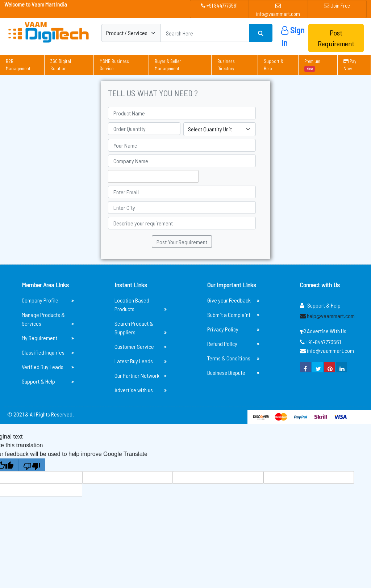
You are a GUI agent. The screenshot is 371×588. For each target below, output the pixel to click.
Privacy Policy (233, 329)
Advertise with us (141, 390)
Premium (312, 65)
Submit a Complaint (233, 315)
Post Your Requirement (182, 242)
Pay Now (350, 65)
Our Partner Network (141, 376)
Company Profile (48, 300)
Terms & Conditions (233, 358)
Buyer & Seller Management (168, 65)
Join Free (337, 5)
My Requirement (48, 338)
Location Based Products (141, 305)
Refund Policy (233, 344)
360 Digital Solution (61, 65)
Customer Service (141, 347)
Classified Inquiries (48, 352)
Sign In (293, 36)
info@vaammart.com (278, 10)
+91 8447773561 (219, 5)
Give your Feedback (233, 300)
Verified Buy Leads (48, 367)
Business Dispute (233, 373)
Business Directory (226, 65)
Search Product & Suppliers (141, 328)
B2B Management (18, 65)
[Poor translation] (32, 465)
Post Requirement (336, 38)
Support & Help (274, 65)
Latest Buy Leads (141, 361)
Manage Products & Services (48, 320)
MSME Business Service (114, 65)
